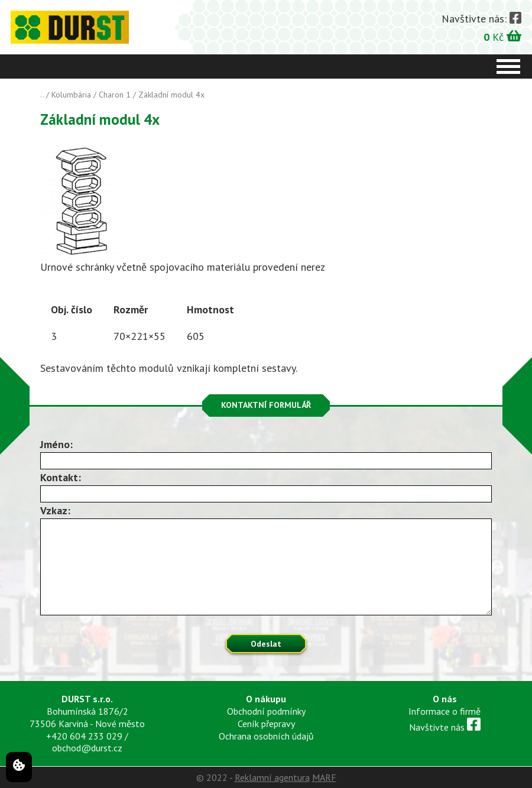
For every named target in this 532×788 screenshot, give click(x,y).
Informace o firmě (445, 711)
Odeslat (266, 644)
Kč (502, 36)
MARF (324, 777)
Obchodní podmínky (266, 711)
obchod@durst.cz (87, 748)
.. (42, 95)
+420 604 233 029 (84, 736)
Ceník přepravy (266, 724)
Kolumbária (71, 95)
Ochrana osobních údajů (266, 736)
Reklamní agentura (272, 777)
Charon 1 (115, 95)
